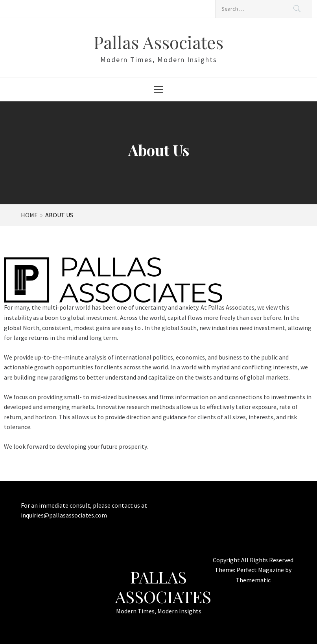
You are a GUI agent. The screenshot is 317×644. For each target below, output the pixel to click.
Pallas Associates (158, 42)
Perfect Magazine (261, 570)
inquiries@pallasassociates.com (64, 515)
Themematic (253, 580)
